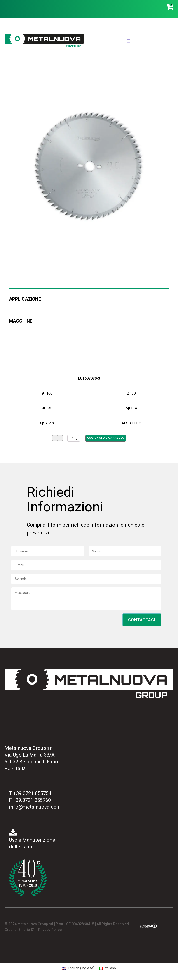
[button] (142, 620)
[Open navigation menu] (129, 41)
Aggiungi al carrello (106, 438)
